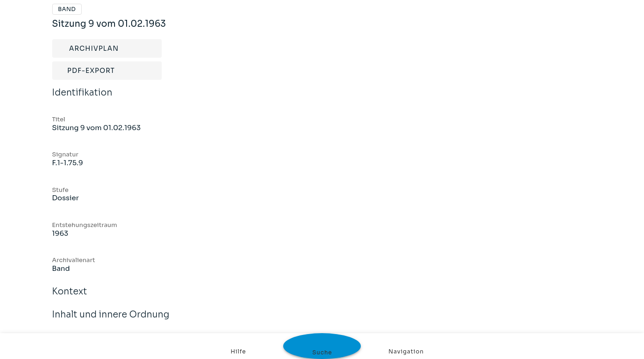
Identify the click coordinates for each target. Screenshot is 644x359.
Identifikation (82, 99)
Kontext (70, 298)
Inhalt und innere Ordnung (111, 321)
